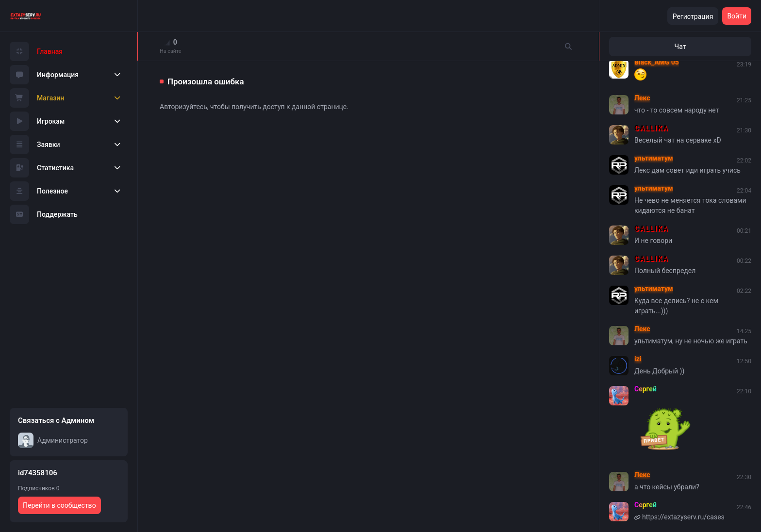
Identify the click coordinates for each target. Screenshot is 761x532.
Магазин (37, 98)
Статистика (42, 168)
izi (638, 359)
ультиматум (654, 158)
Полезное (39, 191)
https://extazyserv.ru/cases (683, 517)
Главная (36, 51)
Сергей (645, 389)
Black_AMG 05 (657, 62)
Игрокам (37, 121)
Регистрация (693, 16)
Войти (737, 16)
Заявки (35, 145)
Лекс (642, 98)
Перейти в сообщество (59, 505)
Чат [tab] (680, 47)
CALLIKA (651, 128)
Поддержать (44, 214)
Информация (44, 75)
